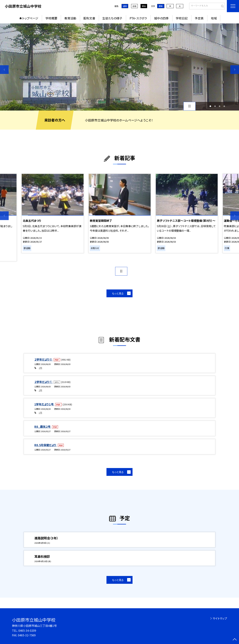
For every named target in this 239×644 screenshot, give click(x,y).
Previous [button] (4, 70)
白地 (134, 6)
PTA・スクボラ (138, 18)
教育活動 (70, 18)
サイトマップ (220, 618)
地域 (214, 18)
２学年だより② (44, 359)
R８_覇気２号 (43, 427)
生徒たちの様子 (112, 18)
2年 (40, 368)
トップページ (30, 18)
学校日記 (182, 18)
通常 (125, 6)
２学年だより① (44, 382)
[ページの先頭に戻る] (235, 640)
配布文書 (89, 18)
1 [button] (210, 106)
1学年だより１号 (44, 404)
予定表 (199, 18)
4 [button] (224, 106)
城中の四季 (161, 18)
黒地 (144, 6)
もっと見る (118, 293)
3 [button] (220, 106)
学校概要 (51, 18)
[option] (119, 67)
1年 (40, 413)
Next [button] (235, 70)
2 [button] (215, 106)
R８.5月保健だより (46, 445)
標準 (161, 6)
